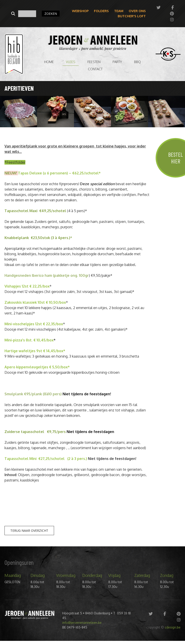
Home (49, 62)
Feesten (94, 62)
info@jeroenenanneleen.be (82, 623)
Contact (95, 69)
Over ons (137, 11)
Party (117, 62)
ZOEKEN (51, 14)
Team (119, 11)
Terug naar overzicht (29, 531)
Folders (101, 11)
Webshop (80, 11)
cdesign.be (173, 627)
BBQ (137, 62)
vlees (71, 62)
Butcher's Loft (132, 16)
